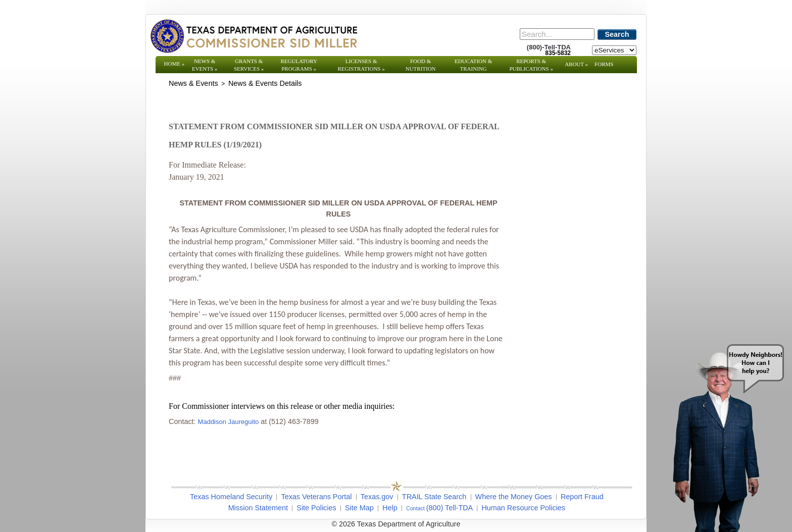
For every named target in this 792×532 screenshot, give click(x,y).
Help (390, 508)
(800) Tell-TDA (450, 508)
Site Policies (316, 508)
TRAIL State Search (434, 497)
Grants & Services (249, 65)
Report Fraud (582, 497)
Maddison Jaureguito (229, 422)
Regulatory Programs (299, 65)
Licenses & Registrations (361, 65)
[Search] (557, 34)
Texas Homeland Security (231, 497)
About (576, 64)
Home (175, 64)
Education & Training (473, 65)
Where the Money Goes (514, 497)
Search (617, 34)
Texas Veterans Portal (316, 497)
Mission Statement (258, 508)
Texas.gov (377, 497)
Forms (604, 64)
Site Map (359, 508)
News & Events (205, 65)
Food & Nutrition (421, 65)
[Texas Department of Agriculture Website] (253, 36)
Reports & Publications (531, 65)
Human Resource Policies (523, 508)
